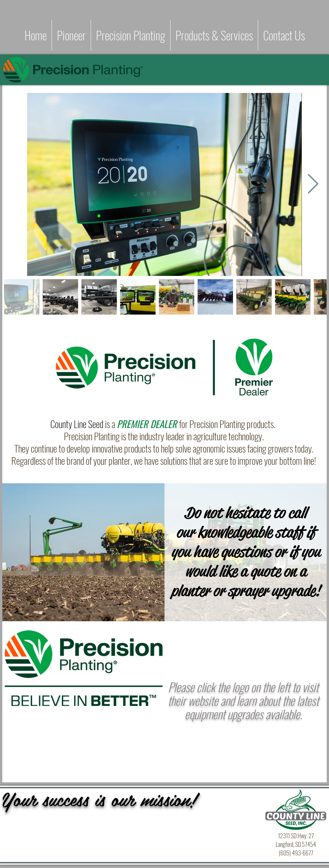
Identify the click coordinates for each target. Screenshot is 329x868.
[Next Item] (313, 184)
